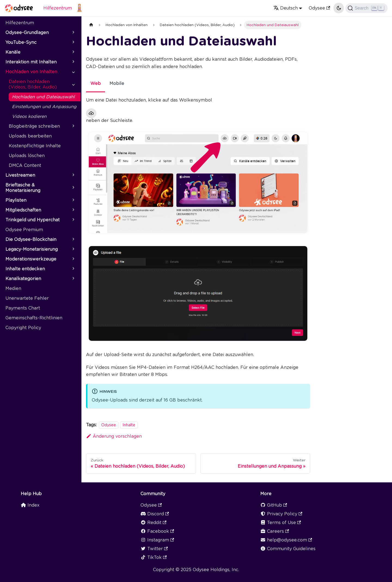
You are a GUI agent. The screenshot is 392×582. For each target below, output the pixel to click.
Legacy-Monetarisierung (32, 249)
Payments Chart (23, 308)
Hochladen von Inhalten (31, 72)
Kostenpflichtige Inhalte (35, 146)
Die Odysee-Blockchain (31, 239)
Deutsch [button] (286, 8)
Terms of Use (281, 523)
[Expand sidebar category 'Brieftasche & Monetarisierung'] (73, 188)
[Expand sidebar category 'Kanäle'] (73, 52)
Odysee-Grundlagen (27, 33)
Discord (155, 514)
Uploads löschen (27, 156)
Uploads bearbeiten (30, 136)
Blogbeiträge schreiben (34, 126)
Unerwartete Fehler (27, 298)
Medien (13, 288)
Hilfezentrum (58, 8)
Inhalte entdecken (25, 269)
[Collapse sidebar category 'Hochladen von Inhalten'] (73, 72)
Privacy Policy (281, 514)
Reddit (153, 523)
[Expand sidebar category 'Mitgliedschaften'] (73, 210)
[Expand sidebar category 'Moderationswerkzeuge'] (73, 259)
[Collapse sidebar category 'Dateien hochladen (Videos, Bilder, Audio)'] (73, 84)
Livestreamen (20, 175)
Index (30, 505)
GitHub (274, 505)
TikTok (154, 557)
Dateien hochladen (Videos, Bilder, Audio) (33, 84)
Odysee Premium (24, 230)
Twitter (154, 549)
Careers (275, 531)
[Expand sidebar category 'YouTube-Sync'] (73, 42)
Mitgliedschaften (23, 210)
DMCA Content (25, 165)
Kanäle (13, 52)
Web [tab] (96, 83)
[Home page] (91, 25)
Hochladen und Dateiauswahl (43, 97)
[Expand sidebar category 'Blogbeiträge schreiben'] (73, 126)
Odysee (319, 8)
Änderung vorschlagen (114, 436)
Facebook (157, 531)
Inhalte (129, 425)
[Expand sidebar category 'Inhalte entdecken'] (73, 269)
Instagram (157, 540)
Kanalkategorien (23, 279)
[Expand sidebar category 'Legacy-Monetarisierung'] (73, 249)
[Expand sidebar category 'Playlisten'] (73, 200)
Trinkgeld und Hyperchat (33, 220)
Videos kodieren (29, 116)
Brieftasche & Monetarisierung (23, 188)
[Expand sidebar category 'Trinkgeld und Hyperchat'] (73, 220)
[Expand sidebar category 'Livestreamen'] (73, 175)
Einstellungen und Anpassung (44, 107)
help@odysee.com (286, 540)
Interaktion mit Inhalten (31, 62)
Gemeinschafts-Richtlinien (34, 318)
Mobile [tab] (117, 83)
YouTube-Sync (21, 42)
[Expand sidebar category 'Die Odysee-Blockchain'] (73, 240)
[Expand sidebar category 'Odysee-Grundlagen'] (73, 33)
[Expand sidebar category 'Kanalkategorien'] (73, 279)
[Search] (367, 8)
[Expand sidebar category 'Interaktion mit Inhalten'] (73, 62)
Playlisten (16, 200)
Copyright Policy (23, 328)
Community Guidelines (288, 549)
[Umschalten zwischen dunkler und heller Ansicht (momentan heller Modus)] (339, 8)
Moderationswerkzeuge (31, 259)
